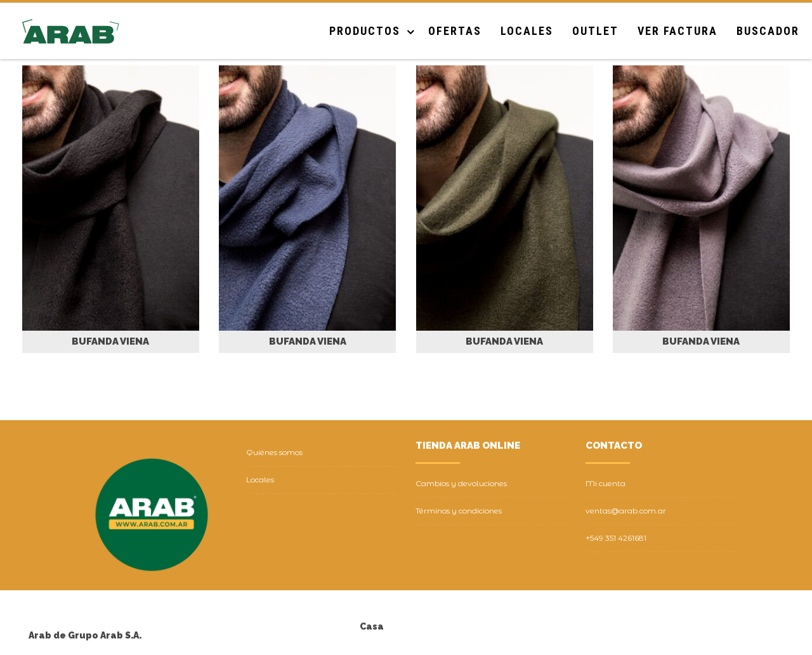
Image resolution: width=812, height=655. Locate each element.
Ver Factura (678, 31)
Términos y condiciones (459, 511)
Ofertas (455, 31)
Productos (365, 31)
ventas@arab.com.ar (626, 511)
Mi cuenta (606, 483)
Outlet (595, 31)
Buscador (768, 31)
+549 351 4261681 (616, 538)
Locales (527, 31)
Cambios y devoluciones (461, 483)
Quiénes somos (274, 452)
